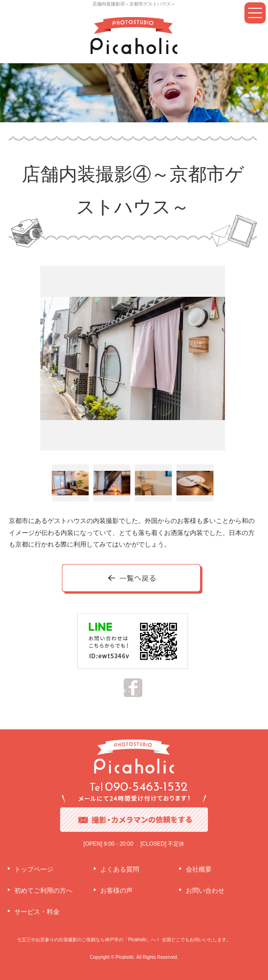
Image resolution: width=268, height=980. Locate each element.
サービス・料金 (37, 912)
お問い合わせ (205, 890)
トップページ (34, 869)
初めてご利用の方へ (43, 890)
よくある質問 (120, 869)
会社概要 (199, 869)
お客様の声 (116, 890)
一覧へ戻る (133, 579)
